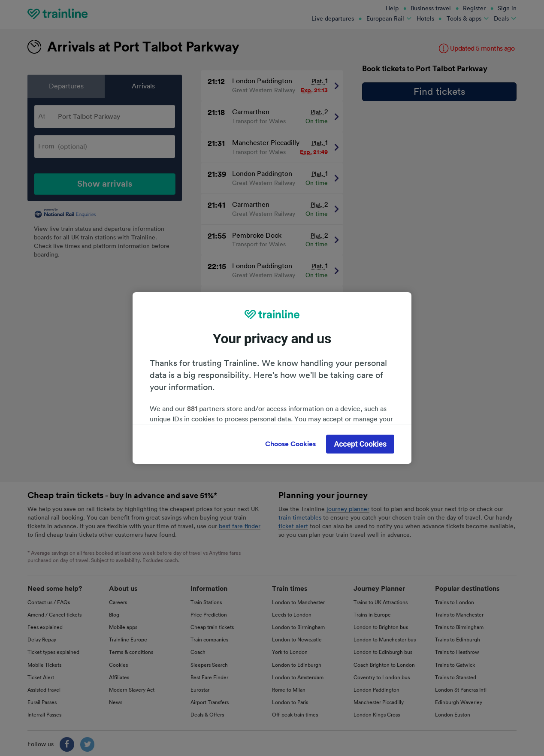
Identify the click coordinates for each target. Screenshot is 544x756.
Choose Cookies (290, 444)
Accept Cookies (360, 444)
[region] (272, 378)
